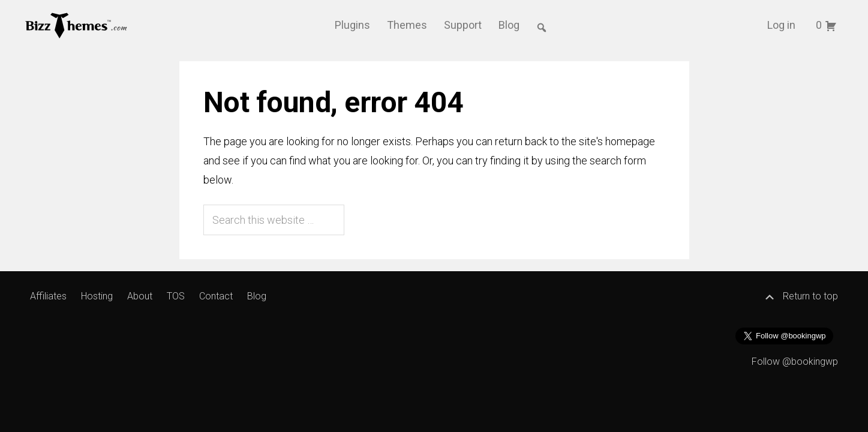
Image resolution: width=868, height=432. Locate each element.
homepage (630, 141)
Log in (781, 25)
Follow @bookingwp (795, 361)
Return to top (801, 296)
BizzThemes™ (76, 25)
